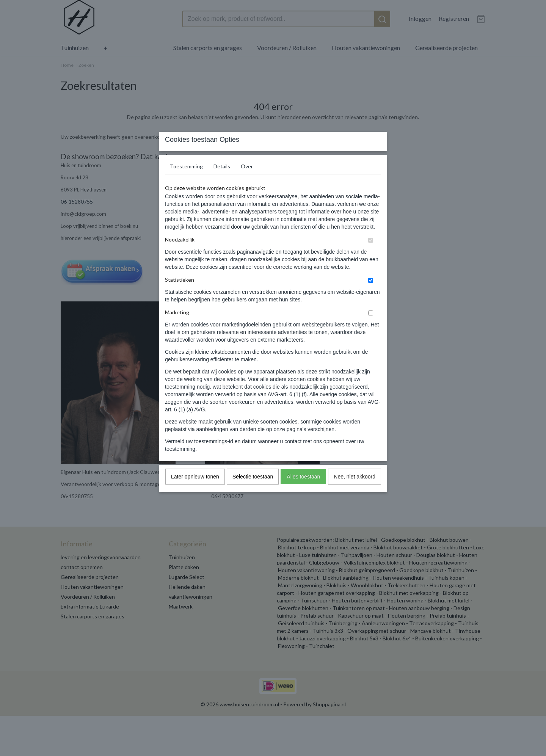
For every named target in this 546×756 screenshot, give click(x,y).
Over (247, 181)
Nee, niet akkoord (355, 492)
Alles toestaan (303, 492)
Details (222, 181)
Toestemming (186, 181)
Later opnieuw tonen (195, 492)
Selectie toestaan (253, 492)
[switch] (371, 255)
